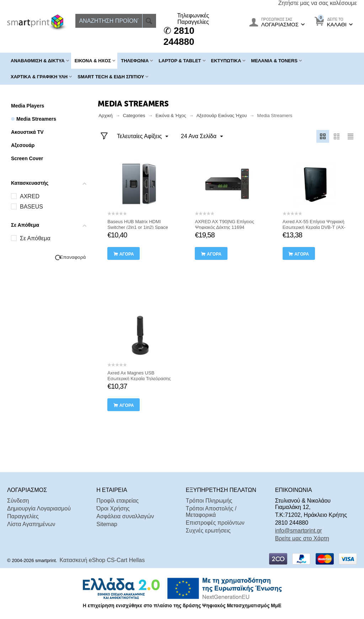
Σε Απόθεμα (35, 238)
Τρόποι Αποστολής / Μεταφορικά (211, 512)
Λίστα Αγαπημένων (31, 524)
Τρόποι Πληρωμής (209, 501)
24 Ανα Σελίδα (202, 137)
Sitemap (107, 524)
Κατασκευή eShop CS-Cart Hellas (102, 560)
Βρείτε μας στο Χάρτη (302, 538)
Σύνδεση (18, 501)
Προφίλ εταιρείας (117, 501)
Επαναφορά (73, 257)
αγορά (127, 254)
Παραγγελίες (23, 516)
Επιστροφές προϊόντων (215, 523)
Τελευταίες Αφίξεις (143, 137)
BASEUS (31, 207)
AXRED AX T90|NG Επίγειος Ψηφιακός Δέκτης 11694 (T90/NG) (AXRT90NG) (224, 227)
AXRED (30, 196)
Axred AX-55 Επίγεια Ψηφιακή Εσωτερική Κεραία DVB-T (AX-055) (314, 227)
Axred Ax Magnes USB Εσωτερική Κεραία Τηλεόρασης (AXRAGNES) (139, 379)
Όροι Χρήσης (113, 508)
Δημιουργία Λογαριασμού (39, 508)
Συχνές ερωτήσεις (208, 531)
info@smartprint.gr (299, 531)
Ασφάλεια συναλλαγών (125, 516)
